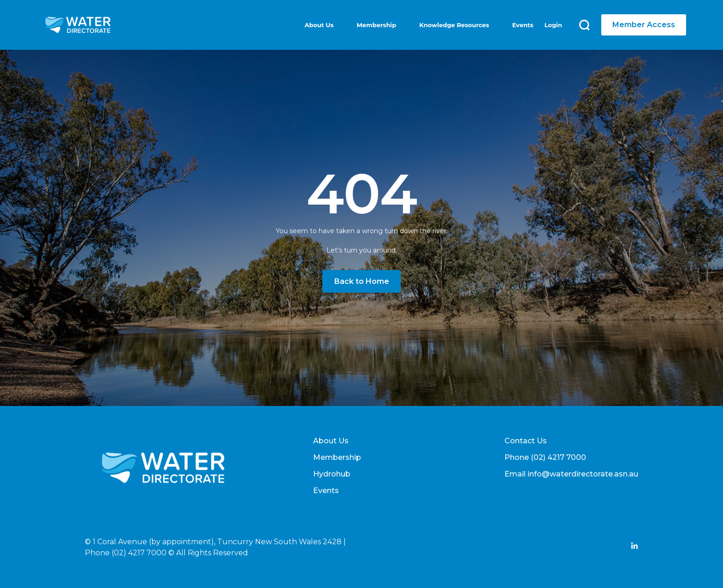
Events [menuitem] (523, 25)
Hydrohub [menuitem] (332, 474)
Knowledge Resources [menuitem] (454, 25)
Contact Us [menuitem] (526, 441)
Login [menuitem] (553, 25)
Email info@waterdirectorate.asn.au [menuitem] (571, 474)
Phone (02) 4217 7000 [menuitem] (545, 457)
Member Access (644, 25)
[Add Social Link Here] (634, 547)
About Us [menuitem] (319, 25)
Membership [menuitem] (376, 25)
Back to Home (362, 281)
